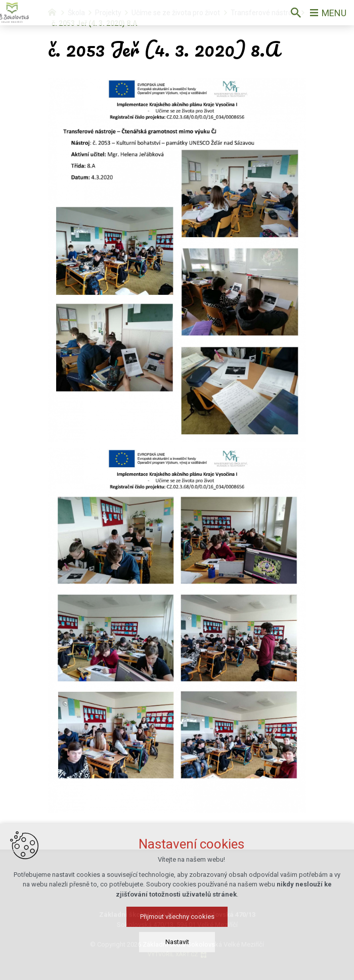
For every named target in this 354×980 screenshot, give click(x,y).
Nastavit (177, 942)
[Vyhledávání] (296, 13)
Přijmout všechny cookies (177, 917)
